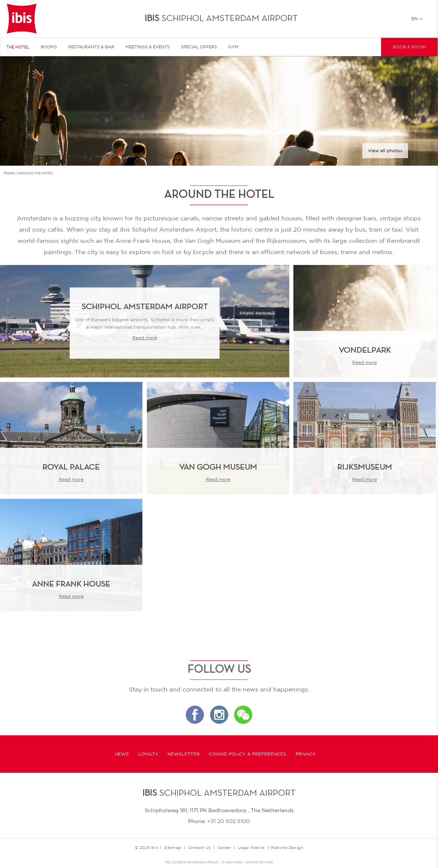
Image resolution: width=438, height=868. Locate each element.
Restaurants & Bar (91, 47)
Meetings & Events (148, 47)
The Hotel (18, 47)
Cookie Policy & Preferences (247, 754)
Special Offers (199, 47)
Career (225, 847)
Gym (233, 47)
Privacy (306, 754)
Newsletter (184, 754)
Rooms (49, 47)
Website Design (287, 847)
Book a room (409, 47)
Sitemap (173, 847)
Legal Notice (251, 847)
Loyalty (148, 754)
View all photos (385, 151)
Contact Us (200, 847)
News (122, 754)
